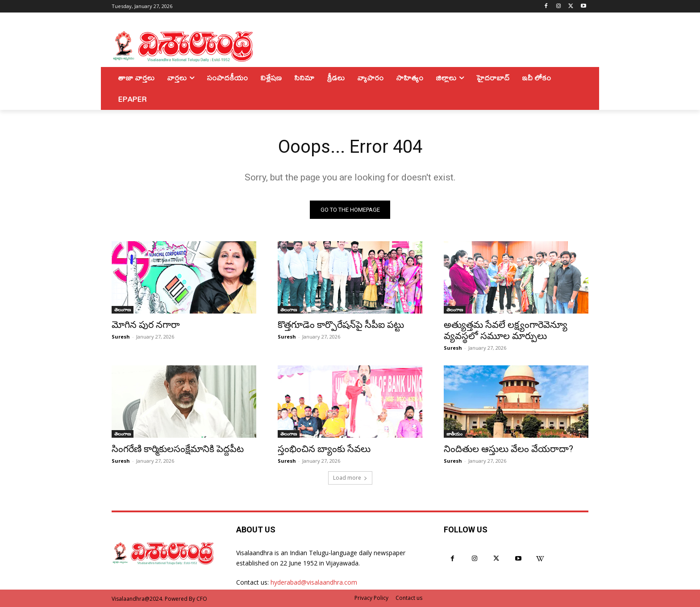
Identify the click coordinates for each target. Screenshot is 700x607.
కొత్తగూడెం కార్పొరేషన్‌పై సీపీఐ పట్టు (341, 325)
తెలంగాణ (123, 310)
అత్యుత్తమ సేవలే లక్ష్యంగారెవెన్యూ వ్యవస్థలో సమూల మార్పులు (506, 330)
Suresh (121, 337)
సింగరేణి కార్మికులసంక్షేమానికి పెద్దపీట (178, 449)
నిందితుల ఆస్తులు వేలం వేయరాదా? (508, 449)
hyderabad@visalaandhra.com (314, 582)
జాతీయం (454, 434)
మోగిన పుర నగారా (146, 325)
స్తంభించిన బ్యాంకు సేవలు (324, 449)
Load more (350, 478)
